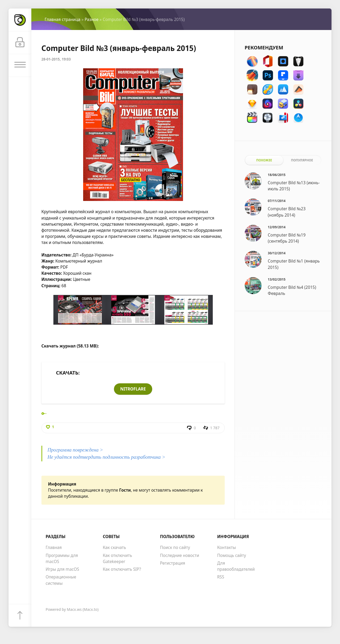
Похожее (264, 160)
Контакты (226, 548)
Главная (54, 548)
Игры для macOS (62, 569)
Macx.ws (74, 610)
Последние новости (179, 556)
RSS (221, 577)
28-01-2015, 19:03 (56, 59)
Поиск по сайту (175, 548)
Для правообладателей (236, 566)
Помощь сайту (231, 556)
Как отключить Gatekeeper (117, 559)
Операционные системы (61, 580)
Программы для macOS (62, 559)
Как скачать (114, 548)
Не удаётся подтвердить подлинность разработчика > (107, 457)
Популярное (302, 160)
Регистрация (173, 563)
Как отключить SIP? (122, 569)
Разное (92, 19)
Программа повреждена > (75, 450)
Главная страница (63, 19)
